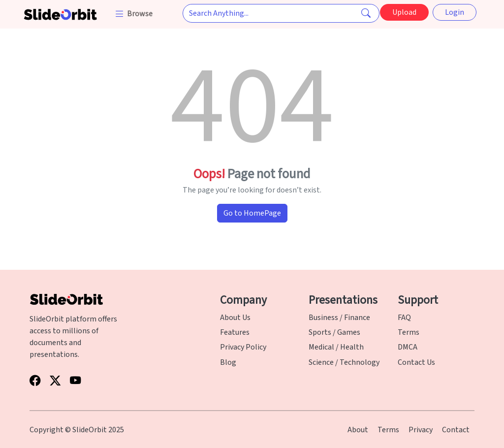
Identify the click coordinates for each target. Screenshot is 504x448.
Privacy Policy (243, 347)
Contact (456, 430)
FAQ (404, 318)
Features (235, 332)
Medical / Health (336, 347)
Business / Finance (339, 318)
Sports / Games (334, 332)
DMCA (408, 347)
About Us (235, 318)
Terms (409, 332)
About (358, 430)
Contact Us (416, 362)
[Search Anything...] (281, 13)
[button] (134, 14)
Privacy (421, 430)
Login (455, 12)
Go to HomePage (252, 213)
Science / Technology (344, 362)
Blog (228, 362)
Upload (404, 12)
